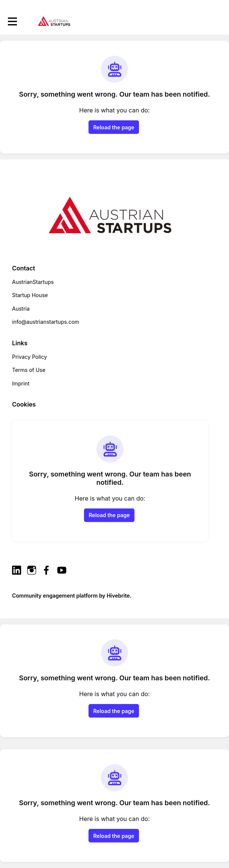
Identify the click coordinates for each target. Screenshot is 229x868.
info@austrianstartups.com (46, 322)
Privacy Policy (30, 357)
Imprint (21, 383)
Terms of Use (29, 370)
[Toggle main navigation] (12, 21)
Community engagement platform (55, 596)
